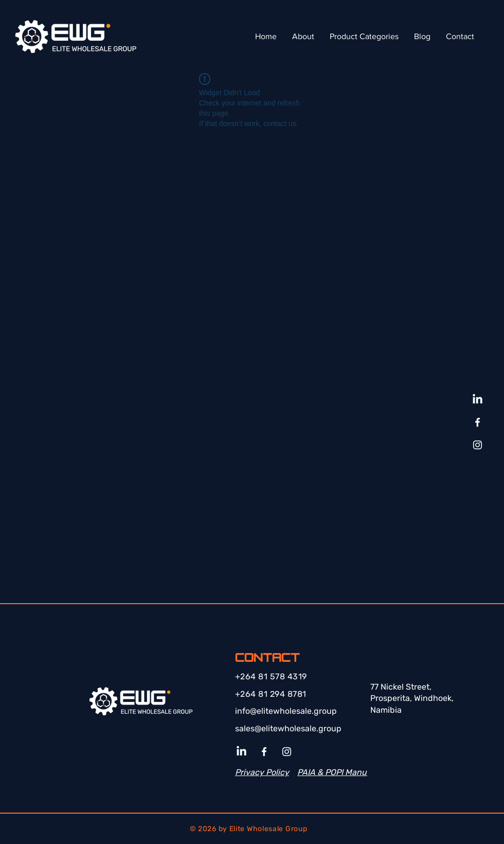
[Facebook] (478, 422)
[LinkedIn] (478, 400)
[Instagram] (478, 445)
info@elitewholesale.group (286, 711)
